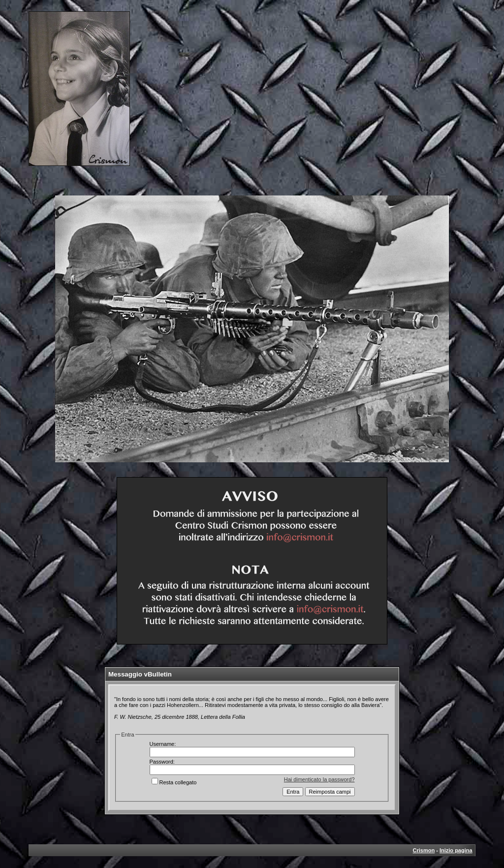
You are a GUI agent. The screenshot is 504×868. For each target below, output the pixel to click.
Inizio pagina (456, 850)
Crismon (424, 850)
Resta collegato (174, 782)
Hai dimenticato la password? (319, 779)
